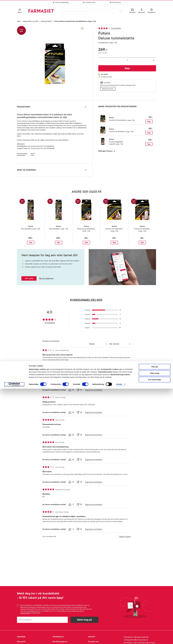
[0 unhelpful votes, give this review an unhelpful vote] (79, 368)
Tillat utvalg (155, 629)
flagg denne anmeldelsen (94, 367)
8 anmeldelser (116, 28)
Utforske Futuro (105, 151)
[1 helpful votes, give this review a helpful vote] (71, 505)
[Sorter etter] (98, 344)
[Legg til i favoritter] (82, 28)
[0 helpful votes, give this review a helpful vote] (71, 368)
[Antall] (127, 60)
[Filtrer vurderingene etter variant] (120, 344)
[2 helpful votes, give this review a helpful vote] (71, 482)
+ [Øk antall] (154, 60)
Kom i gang (29, 278)
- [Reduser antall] (101, 60)
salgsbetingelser (25, 613)
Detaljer (119, 640)
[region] (55, 62)
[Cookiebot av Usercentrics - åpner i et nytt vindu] (14, 640)
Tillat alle (155, 622)
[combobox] (91, 11)
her (81, 611)
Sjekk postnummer (108, 89)
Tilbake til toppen (125, 537)
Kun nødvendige (155, 635)
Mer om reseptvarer (46, 278)
